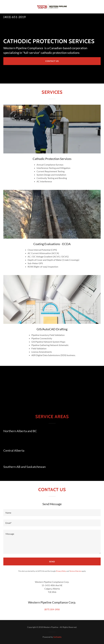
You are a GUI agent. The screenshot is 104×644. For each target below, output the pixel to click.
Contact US (52, 61)
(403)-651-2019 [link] (15, 17)
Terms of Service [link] (75, 571)
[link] (52, 7)
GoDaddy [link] (57, 637)
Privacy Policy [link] (61, 571)
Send (52, 562)
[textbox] (52, 513)
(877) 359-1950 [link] (52, 609)
